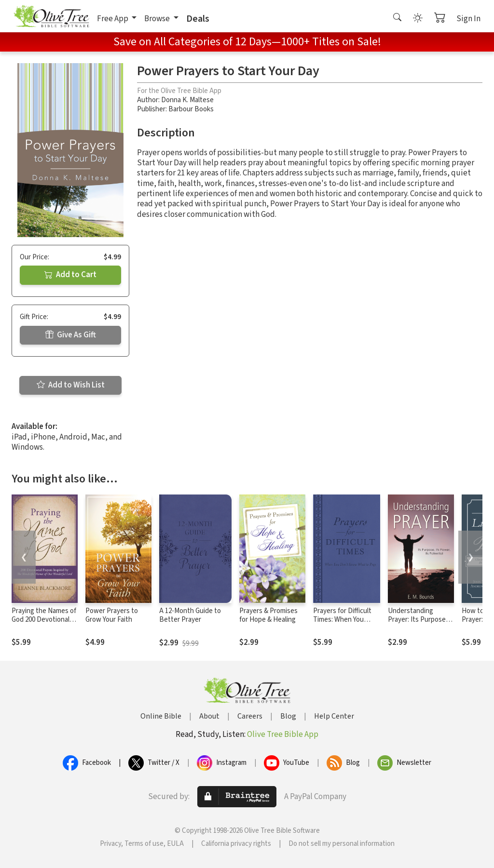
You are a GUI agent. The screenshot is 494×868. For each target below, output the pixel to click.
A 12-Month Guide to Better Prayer (190, 615)
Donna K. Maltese (187, 100)
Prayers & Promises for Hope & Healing (268, 615)
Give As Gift (71, 335)
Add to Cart (70, 275)
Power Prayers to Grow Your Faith (112, 615)
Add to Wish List (71, 385)
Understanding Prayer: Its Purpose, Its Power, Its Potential (418, 625)
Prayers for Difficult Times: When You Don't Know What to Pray (344, 625)
